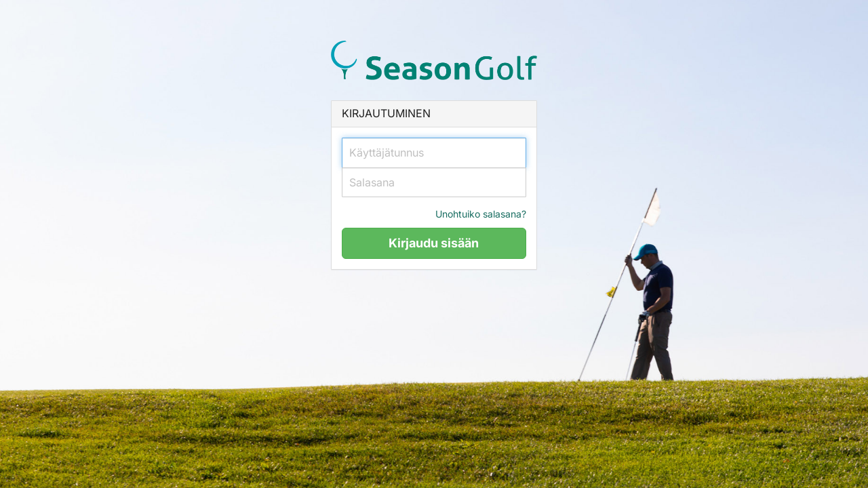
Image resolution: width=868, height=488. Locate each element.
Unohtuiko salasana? (481, 214)
